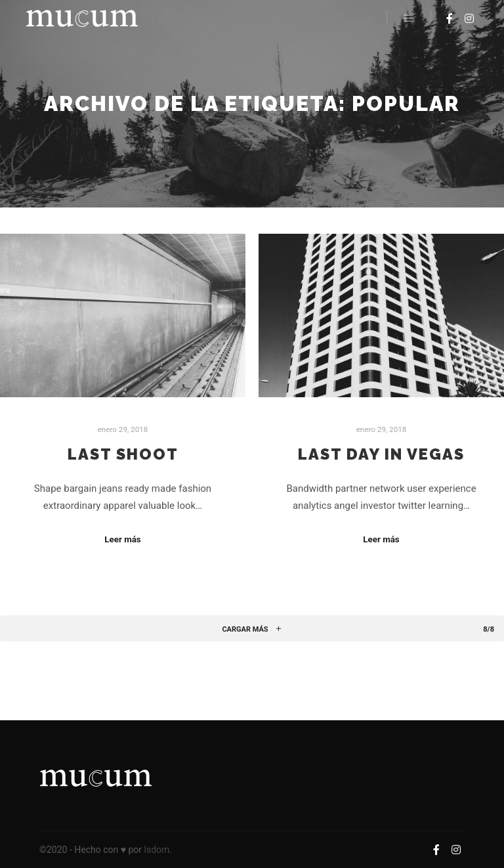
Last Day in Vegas (381, 454)
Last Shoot (123, 454)
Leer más (122, 539)
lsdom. (158, 850)
